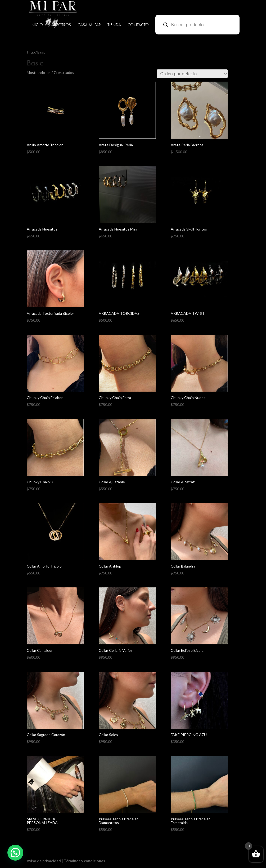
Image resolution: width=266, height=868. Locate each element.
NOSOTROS (60, 25)
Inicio (31, 52)
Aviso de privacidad (44, 861)
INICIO (37, 25)
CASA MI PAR (89, 25)
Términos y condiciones (84, 861)
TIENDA (114, 25)
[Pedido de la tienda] (192, 74)
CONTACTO (138, 25)
